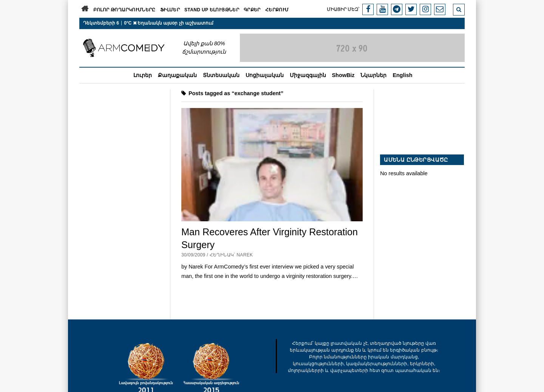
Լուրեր (143, 75)
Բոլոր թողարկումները (124, 10)
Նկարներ (373, 75)
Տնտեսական (221, 75)
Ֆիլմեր (170, 10)
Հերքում (277, 10)
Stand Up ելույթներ (212, 10)
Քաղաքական (177, 75)
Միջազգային (308, 75)
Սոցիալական (265, 75)
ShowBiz (343, 75)
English (402, 75)
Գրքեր (252, 10)
